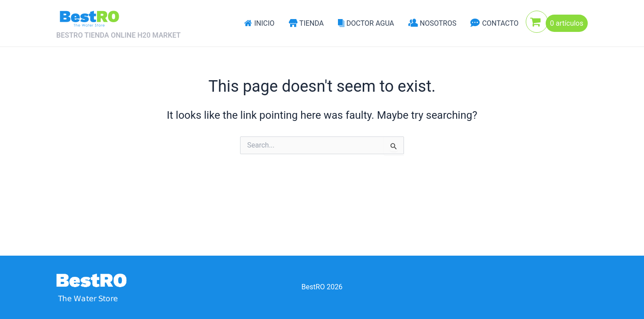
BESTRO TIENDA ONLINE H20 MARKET (118, 35)
